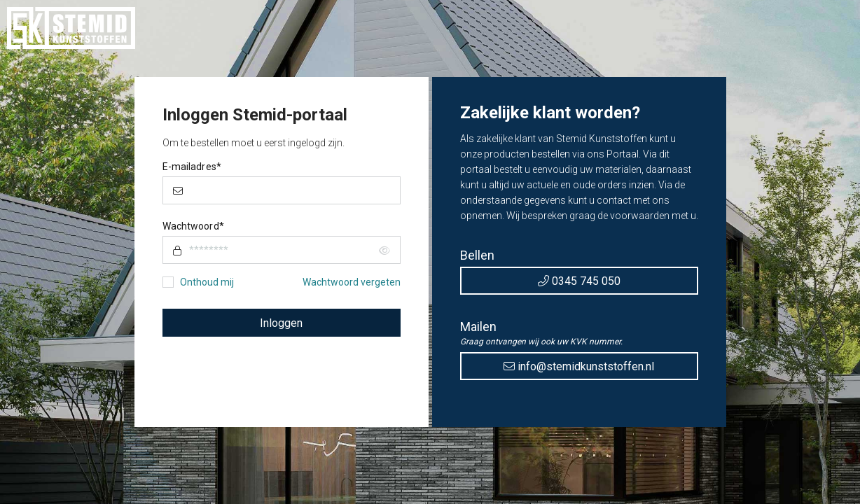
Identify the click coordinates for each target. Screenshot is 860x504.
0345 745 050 (579, 281)
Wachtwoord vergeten (352, 282)
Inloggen (281, 323)
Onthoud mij (207, 282)
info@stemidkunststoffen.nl (579, 366)
